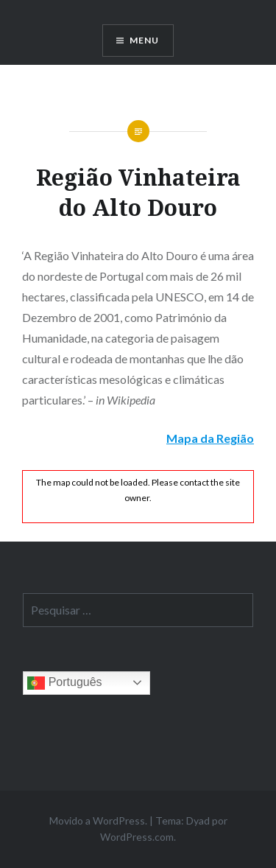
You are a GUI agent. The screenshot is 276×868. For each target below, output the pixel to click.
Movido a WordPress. (98, 820)
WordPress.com (137, 837)
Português (64, 683)
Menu (145, 40)
